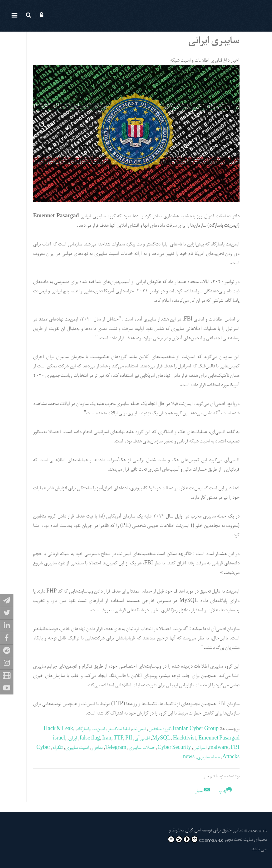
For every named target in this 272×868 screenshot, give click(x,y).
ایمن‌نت (139, 729)
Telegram (116, 748)
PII (129, 739)
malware (219, 748)
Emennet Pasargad (219, 739)
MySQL (161, 739)
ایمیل (202, 791)
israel (59, 739)
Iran (107, 739)
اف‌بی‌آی (142, 739)
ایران (73, 739)
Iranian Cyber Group (196, 729)
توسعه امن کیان (199, 830)
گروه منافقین (159, 729)
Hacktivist (185, 739)
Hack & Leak (58, 729)
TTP (118, 739)
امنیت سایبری (77, 748)
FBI (235, 748)
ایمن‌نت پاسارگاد (91, 729)
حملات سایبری (142, 748)
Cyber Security (174, 748)
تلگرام (58, 748)
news (189, 757)
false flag (90, 739)
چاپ (225, 791)
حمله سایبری (209, 757)
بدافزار (97, 748)
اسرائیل (200, 748)
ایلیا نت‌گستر (119, 729)
